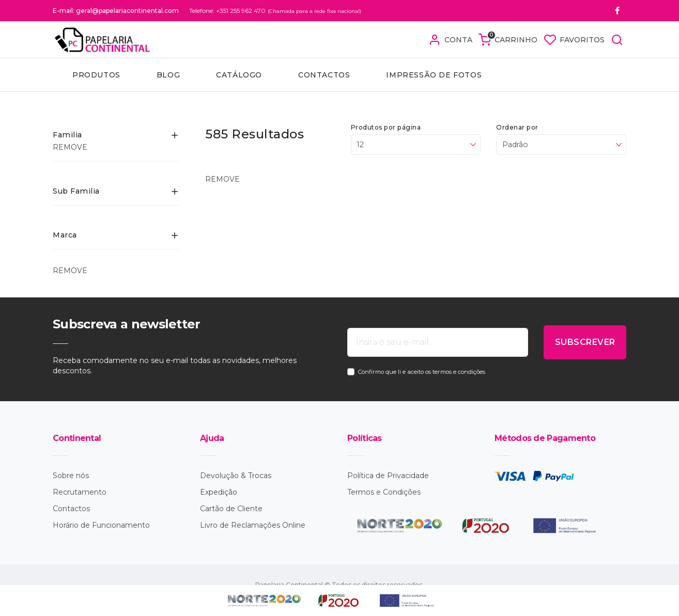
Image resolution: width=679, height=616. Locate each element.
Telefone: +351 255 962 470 (227, 11)
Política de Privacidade (388, 476)
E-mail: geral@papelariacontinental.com (116, 11)
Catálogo (239, 75)
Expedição (219, 492)
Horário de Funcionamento (101, 525)
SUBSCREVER (585, 342)
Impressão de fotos (434, 75)
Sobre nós (71, 476)
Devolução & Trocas (236, 476)
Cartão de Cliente (231, 509)
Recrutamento (80, 492)
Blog (168, 75)
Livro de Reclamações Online (253, 525)
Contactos (324, 75)
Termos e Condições (384, 492)
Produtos (96, 75)
